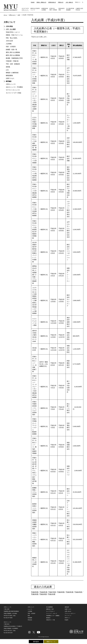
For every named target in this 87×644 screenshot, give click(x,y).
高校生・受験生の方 (41, 2)
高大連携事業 (49, 607)
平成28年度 (43, 592)
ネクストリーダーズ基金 (14, 93)
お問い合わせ (68, 611)
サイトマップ (68, 616)
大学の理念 (9, 26)
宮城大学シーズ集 (51, 620)
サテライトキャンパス (13, 90)
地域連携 (70, 9)
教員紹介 (48, 618)
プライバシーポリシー (70, 613)
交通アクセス (10, 78)
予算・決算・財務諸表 (13, 64)
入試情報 (45, 9)
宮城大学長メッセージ (13, 32)
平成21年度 (52, 594)
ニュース (35, 9)
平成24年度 (78, 592)
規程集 (8, 67)
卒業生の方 (61, 2)
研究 (62, 9)
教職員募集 (9, 76)
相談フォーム (51, 642)
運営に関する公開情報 (13, 52)
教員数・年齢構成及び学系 (14, 58)
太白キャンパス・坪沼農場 (14, 87)
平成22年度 (43, 594)
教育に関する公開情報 (13, 55)
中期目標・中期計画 (12, 61)
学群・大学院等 (53, 9)
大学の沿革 (9, 41)
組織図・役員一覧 (11, 50)
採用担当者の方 (52, 2)
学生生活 (79, 9)
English (33, 2)
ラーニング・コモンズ (52, 613)
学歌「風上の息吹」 (12, 38)
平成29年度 (35, 592)
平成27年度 (52, 592)
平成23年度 (35, 594)
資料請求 (36, 642)
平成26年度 (61, 592)
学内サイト (78, 2)
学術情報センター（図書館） (53, 616)
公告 (19, 15)
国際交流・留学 (50, 609)
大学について (25, 9)
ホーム (5, 15)
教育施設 (9, 81)
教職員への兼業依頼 (12, 73)
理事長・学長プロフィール (14, 35)
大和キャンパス (11, 84)
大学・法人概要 (11, 29)
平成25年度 (70, 592)
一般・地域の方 (69, 2)
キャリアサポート (51, 611)
